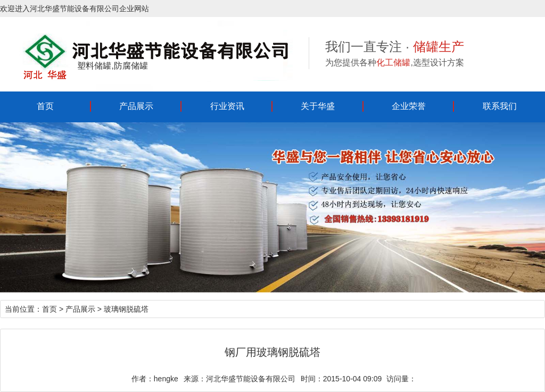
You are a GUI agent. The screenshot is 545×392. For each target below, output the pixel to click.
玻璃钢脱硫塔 (126, 309)
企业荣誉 (409, 106)
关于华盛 (318, 106)
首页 (45, 106)
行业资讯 (227, 106)
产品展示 (136, 106)
